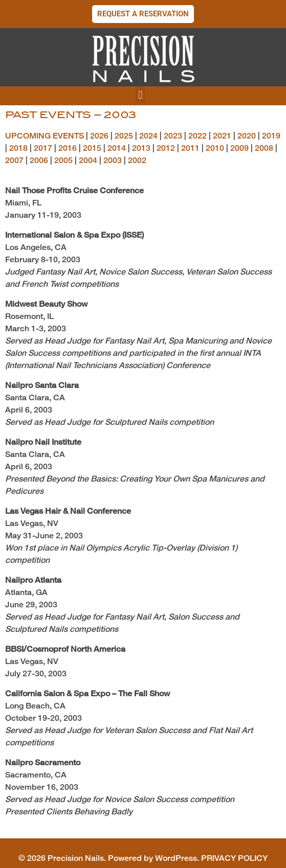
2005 (63, 160)
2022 (197, 136)
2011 (190, 148)
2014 (117, 148)
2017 (43, 148)
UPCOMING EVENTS (45, 136)
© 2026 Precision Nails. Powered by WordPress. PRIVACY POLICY (143, 858)
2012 (166, 148)
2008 (264, 148)
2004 (88, 160)
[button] (140, 95)
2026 (99, 136)
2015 (92, 148)
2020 (247, 136)
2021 (222, 136)
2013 (141, 148)
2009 (239, 148)
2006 (39, 160)
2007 (14, 160)
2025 (124, 136)
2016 (68, 148)
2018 (18, 148)
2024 (148, 136)
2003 (113, 160)
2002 (137, 160)
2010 (215, 148)
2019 (271, 136)
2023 (173, 136)
